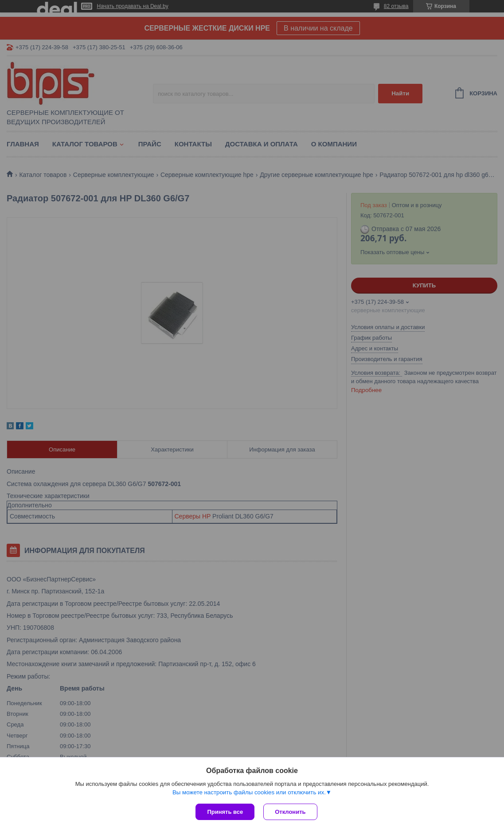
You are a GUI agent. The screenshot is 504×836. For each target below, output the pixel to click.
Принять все (225, 812)
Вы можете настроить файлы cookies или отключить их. (249, 792)
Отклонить (290, 812)
